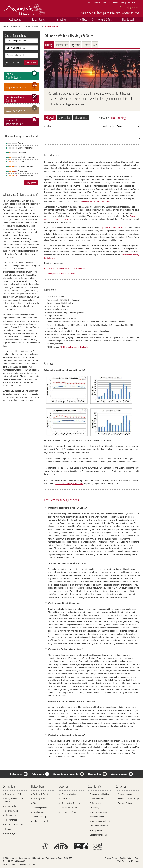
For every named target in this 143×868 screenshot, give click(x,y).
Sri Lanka (26, 26)
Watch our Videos (119, 774)
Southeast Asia (12, 811)
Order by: (107, 126)
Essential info (94, 786)
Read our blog (95, 774)
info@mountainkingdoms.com (22, 864)
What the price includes (100, 821)
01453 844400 (132, 7)
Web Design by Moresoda (129, 861)
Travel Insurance (97, 799)
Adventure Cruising (42, 821)
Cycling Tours (39, 812)
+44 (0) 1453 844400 (16, 861)
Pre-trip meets (96, 830)
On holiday (94, 808)
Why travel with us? (70, 794)
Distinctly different (69, 812)
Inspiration (61, 19)
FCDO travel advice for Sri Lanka (74, 347)
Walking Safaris (40, 799)
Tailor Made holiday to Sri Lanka (69, 484)
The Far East (11, 815)
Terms (137, 858)
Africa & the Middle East (16, 824)
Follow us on (16, 774)
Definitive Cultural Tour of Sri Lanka (95, 202)
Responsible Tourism (71, 803)
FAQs (95, 45)
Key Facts (76, 45)
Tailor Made (82, 19)
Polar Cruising (118, 118)
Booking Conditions (98, 835)
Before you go (96, 803)
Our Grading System (99, 826)
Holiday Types (38, 786)
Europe (8, 829)
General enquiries (126, 794)
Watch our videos (69, 808)
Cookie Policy (126, 858)
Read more (31, 183)
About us (106, 3)
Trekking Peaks (40, 808)
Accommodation (97, 817)
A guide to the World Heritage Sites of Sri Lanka (65, 268)
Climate (97, 3)
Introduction (62, 45)
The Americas (11, 820)
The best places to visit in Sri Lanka (60, 274)
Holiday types (38, 19)
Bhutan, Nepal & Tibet (15, 794)
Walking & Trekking (42, 794)
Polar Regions (11, 833)
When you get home (99, 812)
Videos (115, 3)
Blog (122, 3)
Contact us (131, 3)
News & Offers (105, 19)
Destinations (15, 19)
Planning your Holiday (99, 794)
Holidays (49, 45)
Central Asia (10, 806)
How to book (128, 19)
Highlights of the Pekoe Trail (112, 228)
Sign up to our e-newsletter (66, 774)
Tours (36, 803)
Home (89, 3)
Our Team (66, 799)
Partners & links (125, 803)
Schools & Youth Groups (129, 799)
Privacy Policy (111, 858)
